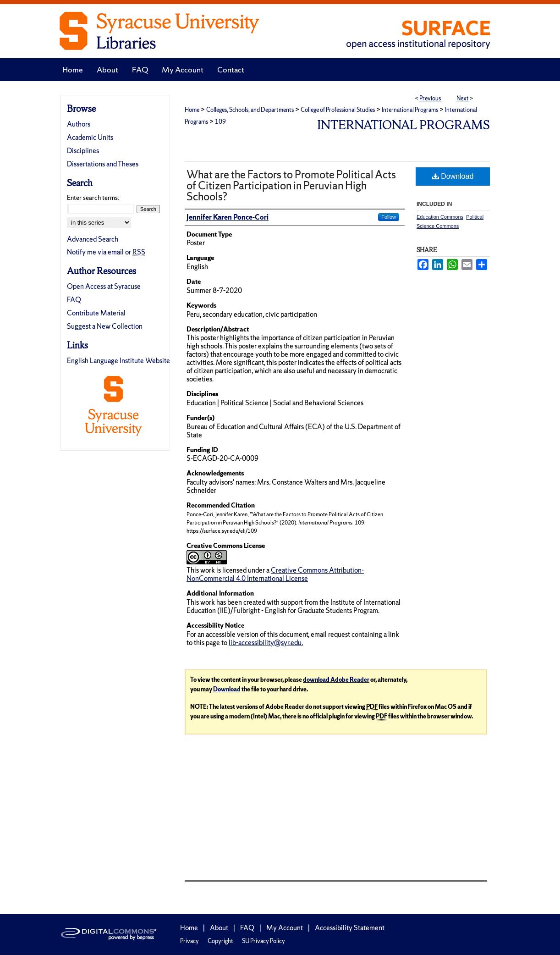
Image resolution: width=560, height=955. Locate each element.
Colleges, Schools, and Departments (250, 110)
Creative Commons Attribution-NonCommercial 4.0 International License (275, 574)
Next (463, 98)
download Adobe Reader (336, 680)
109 (220, 122)
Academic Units (90, 137)
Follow (389, 217)
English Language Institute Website (118, 361)
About (219, 928)
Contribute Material (96, 313)
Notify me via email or (106, 252)
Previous (430, 98)
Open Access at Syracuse (104, 286)
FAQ (74, 300)
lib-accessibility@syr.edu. (266, 643)
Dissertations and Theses (103, 164)
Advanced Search (93, 239)
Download (453, 176)
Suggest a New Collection (105, 326)
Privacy (189, 941)
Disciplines (83, 151)
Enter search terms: (93, 198)
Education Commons (440, 217)
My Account (285, 928)
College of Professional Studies (338, 110)
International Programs (410, 110)
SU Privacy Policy (264, 941)
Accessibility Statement (350, 928)
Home (192, 110)
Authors (79, 124)
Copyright (220, 941)
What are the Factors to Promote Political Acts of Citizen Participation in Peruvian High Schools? (291, 185)
